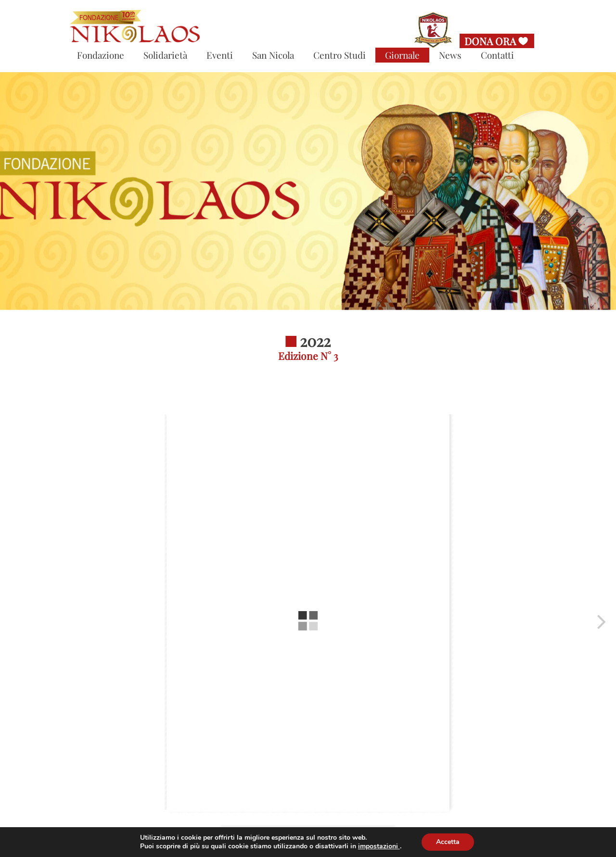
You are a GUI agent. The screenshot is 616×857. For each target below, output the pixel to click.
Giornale (402, 55)
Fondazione (101, 55)
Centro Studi (340, 55)
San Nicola (273, 55)
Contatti (497, 55)
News (450, 55)
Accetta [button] (448, 842)
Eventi (220, 55)
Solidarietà (165, 55)
